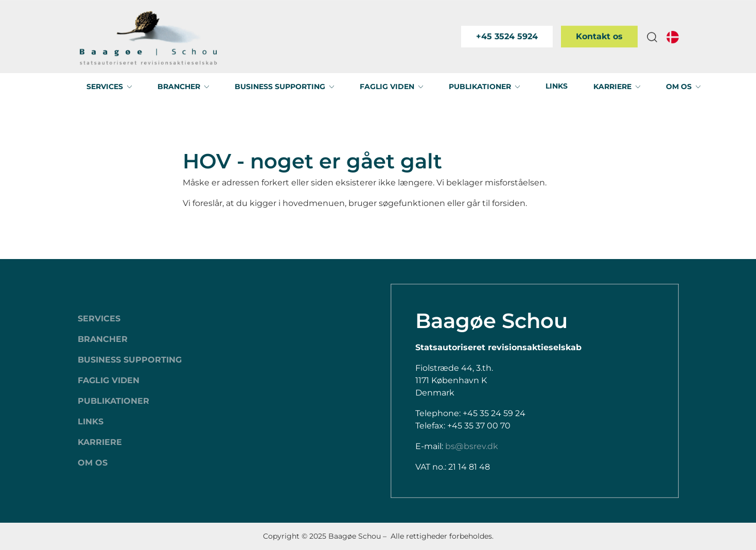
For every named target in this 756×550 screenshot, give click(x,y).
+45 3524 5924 (507, 36)
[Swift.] (148, 37)
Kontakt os (599, 36)
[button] (652, 37)
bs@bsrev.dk (472, 446)
